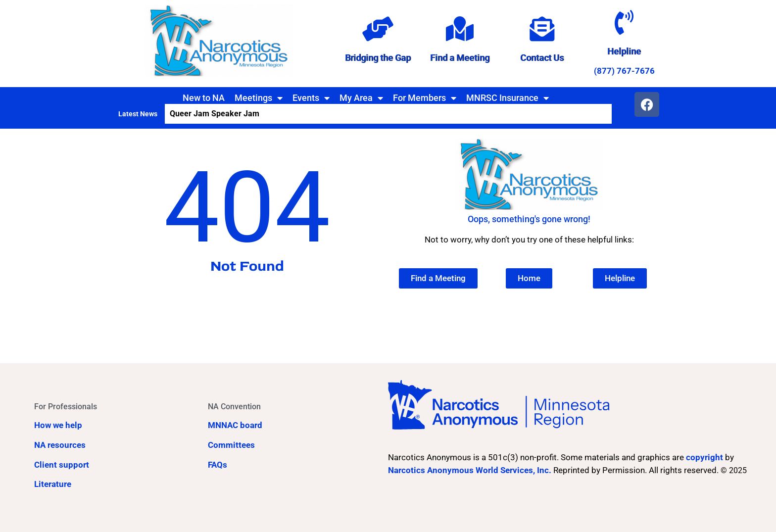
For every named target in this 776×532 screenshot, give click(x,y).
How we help (58, 425)
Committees (231, 445)
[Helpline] (624, 22)
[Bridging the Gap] (378, 29)
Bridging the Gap (378, 58)
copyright (704, 457)
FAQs (218, 465)
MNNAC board (235, 425)
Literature (53, 484)
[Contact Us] (542, 29)
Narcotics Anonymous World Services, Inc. (470, 470)
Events (311, 98)
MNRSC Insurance (508, 98)
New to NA (204, 98)
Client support (62, 465)
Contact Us (542, 58)
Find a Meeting (460, 58)
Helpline (624, 51)
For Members (425, 98)
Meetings (259, 98)
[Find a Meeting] (460, 29)
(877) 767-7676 (624, 71)
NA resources (60, 445)
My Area (361, 98)
